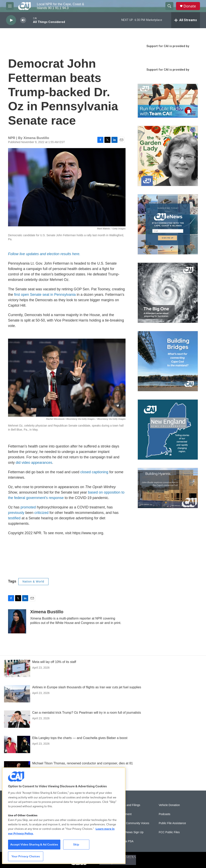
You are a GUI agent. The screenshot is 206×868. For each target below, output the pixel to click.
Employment (124, 814)
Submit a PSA (125, 841)
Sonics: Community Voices (133, 823)
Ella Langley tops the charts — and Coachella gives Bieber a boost (80, 738)
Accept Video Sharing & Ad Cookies (34, 844)
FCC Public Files (169, 832)
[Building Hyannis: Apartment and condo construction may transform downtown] (168, 488)
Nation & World (33, 581)
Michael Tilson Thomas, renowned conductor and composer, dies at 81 (82, 763)
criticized (41, 513)
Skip (76, 844)
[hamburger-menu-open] (10, 6)
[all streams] (186, 20)
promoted (28, 507)
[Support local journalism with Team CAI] (168, 101)
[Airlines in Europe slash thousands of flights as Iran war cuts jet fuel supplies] (17, 694)
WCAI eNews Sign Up (130, 832)
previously (16, 513)
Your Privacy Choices (26, 856)
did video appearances (34, 463)
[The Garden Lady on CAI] (168, 156)
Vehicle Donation (169, 805)
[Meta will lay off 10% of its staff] (17, 668)
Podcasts (165, 814)
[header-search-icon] (169, 6)
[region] (64, 816)
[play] (11, 20)
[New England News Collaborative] (168, 430)
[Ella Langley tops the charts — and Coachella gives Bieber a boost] (17, 744)
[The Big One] (168, 293)
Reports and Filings (128, 805)
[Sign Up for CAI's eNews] (168, 224)
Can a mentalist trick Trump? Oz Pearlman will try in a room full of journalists (87, 713)
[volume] (23, 20)
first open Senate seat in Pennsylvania (45, 295)
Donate (190, 6)
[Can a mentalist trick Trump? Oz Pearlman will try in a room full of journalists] (17, 719)
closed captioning (94, 472)
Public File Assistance (172, 823)
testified (14, 518)
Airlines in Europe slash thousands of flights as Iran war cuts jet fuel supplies (87, 687)
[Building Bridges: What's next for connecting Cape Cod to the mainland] (168, 361)
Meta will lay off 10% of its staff (54, 662)
